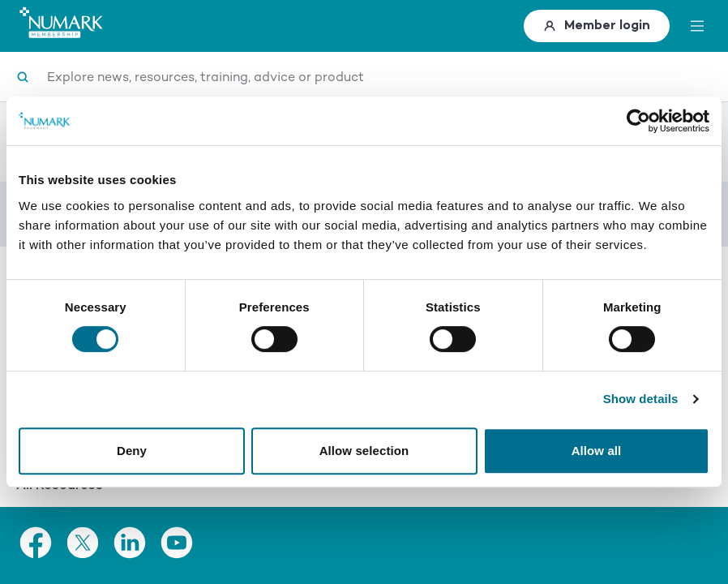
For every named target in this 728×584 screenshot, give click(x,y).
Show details (641, 399)
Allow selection (364, 451)
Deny (132, 451)
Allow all (597, 451)
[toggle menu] (697, 26)
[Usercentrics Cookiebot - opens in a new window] (638, 121)
